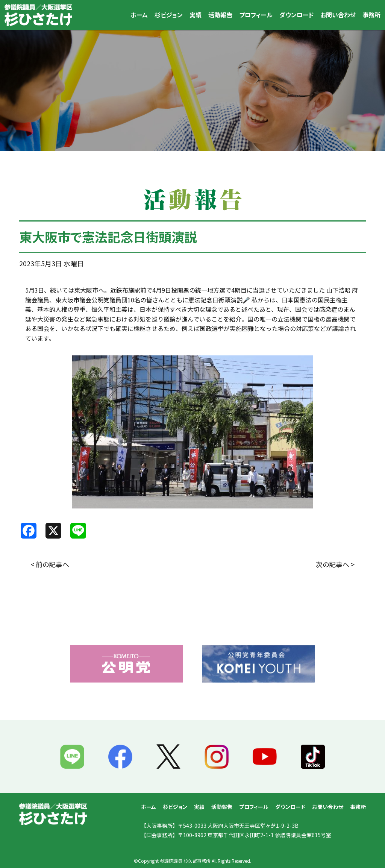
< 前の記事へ (50, 564)
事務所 (371, 15)
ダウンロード (296, 15)
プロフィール (256, 15)
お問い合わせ (338, 15)
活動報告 (220, 15)
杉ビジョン (169, 15)
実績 (196, 15)
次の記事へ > (335, 564)
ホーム (139, 15)
